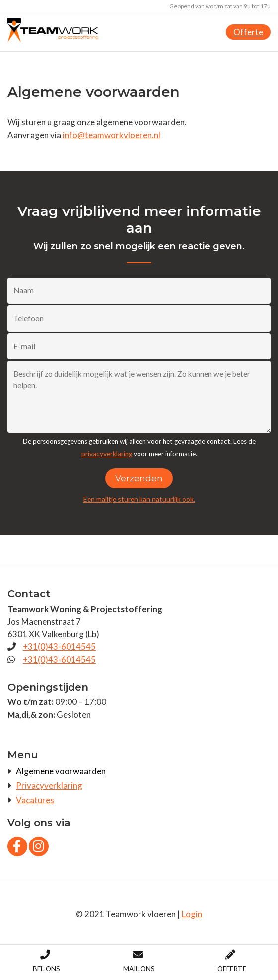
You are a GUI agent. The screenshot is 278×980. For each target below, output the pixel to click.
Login (192, 914)
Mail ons (139, 961)
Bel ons (46, 961)
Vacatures (35, 800)
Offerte (248, 32)
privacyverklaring (107, 454)
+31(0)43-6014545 (59, 647)
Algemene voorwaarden (61, 771)
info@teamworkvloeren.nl (111, 135)
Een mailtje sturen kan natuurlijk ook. (139, 499)
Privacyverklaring (49, 786)
